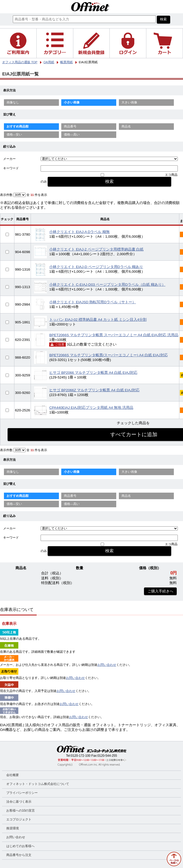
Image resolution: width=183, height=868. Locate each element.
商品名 (126, 126)
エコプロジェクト (19, 819)
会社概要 (13, 775)
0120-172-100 (81, 756)
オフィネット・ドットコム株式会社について (38, 784)
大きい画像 (129, 102)
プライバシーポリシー (22, 793)
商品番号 (70, 126)
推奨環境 (13, 828)
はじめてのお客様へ (20, 846)
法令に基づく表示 (19, 802)
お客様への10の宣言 (21, 811)
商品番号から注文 (19, 855)
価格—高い (72, 135)
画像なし (13, 102)
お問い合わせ (107, 665)
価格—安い (14, 135)
